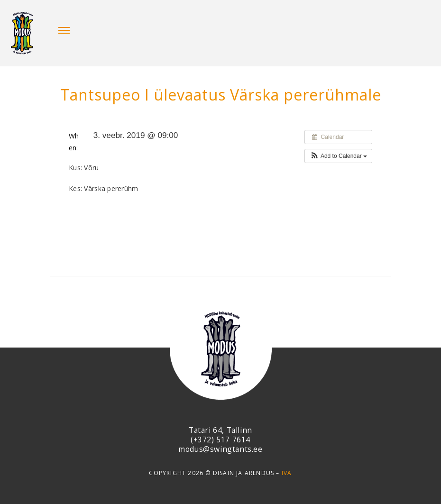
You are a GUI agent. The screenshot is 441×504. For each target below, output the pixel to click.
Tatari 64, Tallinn (220, 430)
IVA (287, 473)
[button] (338, 156)
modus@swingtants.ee (220, 449)
